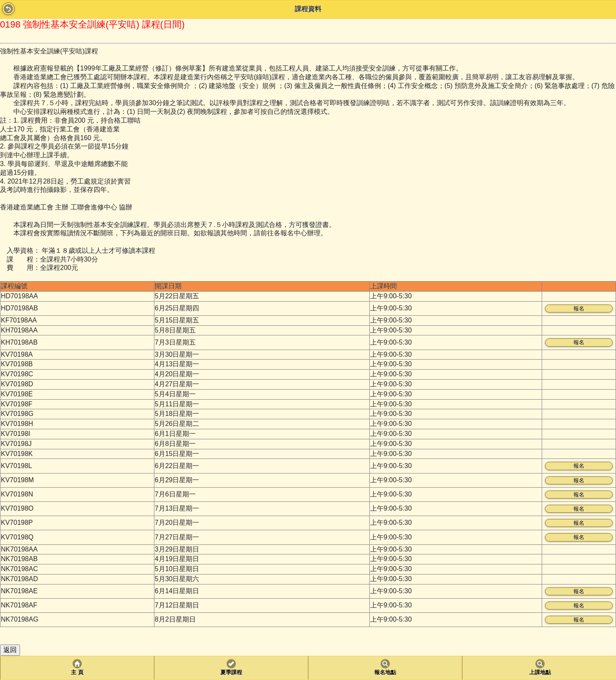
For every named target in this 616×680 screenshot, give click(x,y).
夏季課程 (231, 672)
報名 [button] (579, 309)
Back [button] (8, 9)
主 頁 (77, 672)
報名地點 (385, 672)
